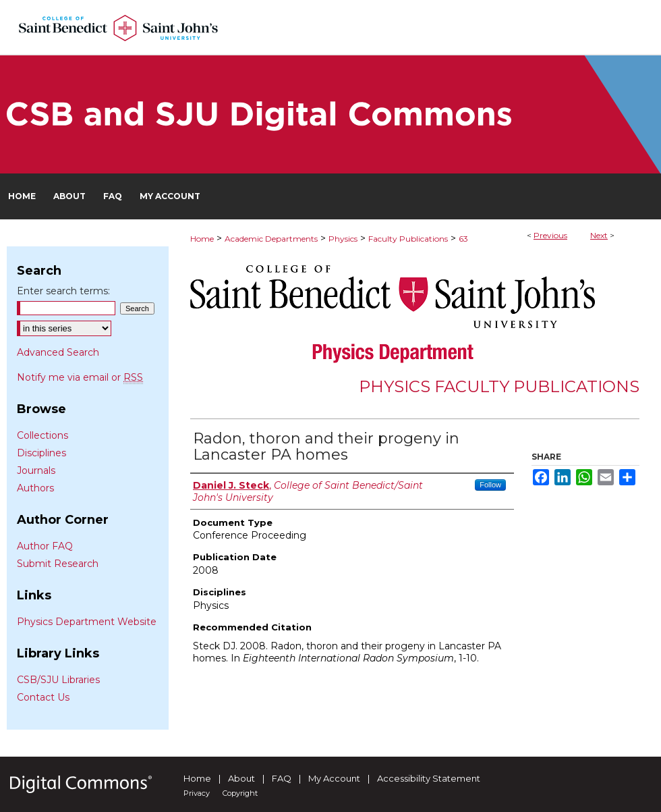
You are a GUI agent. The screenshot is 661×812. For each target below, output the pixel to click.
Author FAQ (45, 546)
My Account (334, 778)
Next (599, 235)
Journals (36, 470)
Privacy (197, 793)
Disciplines (41, 453)
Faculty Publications (408, 239)
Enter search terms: (63, 291)
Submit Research (58, 564)
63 (463, 239)
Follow (490, 485)
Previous (550, 235)
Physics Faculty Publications (499, 386)
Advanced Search (58, 352)
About (241, 778)
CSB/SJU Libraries (58, 680)
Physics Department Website (87, 622)
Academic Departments (271, 239)
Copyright (240, 793)
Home (202, 239)
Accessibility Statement (429, 778)
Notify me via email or (80, 377)
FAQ (282, 778)
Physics (343, 239)
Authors (35, 488)
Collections (42, 435)
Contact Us (43, 697)
